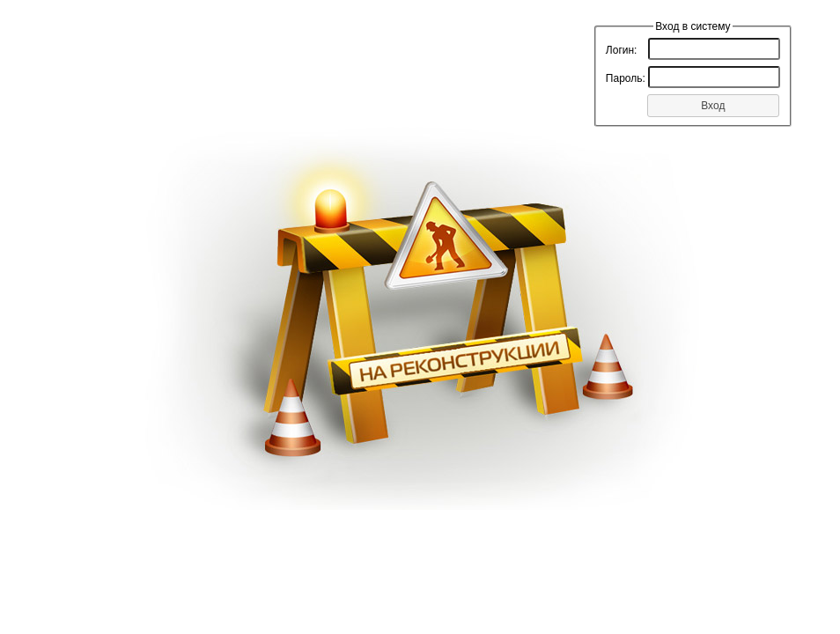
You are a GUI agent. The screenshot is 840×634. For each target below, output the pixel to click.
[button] (713, 106)
